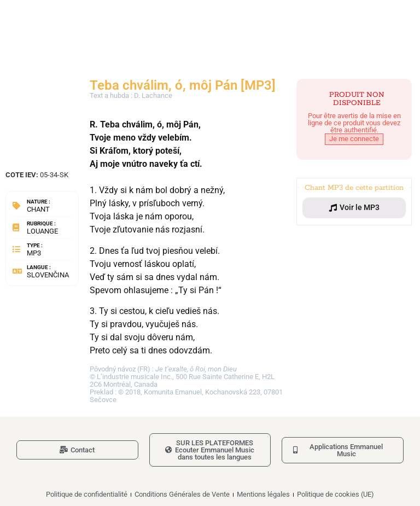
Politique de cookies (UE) (336, 494)
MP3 (34, 253)
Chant (38, 209)
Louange (42, 231)
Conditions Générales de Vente (182, 494)
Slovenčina (48, 275)
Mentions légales (263, 494)
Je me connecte (354, 139)
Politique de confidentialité (87, 494)
